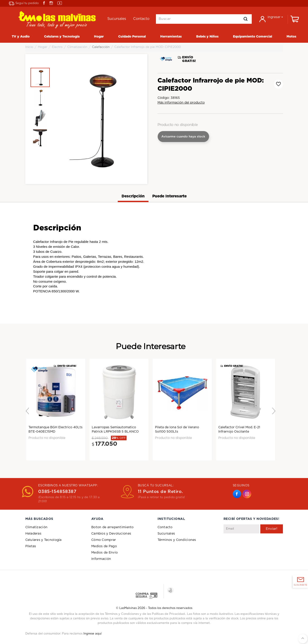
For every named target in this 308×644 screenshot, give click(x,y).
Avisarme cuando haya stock (183, 137)
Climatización (36, 527)
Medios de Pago (104, 546)
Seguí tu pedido (24, 4)
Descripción (133, 196)
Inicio (29, 47)
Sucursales (166, 534)
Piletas (31, 546)
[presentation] (258, 545)
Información (101, 559)
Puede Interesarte (169, 196)
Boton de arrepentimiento (113, 527)
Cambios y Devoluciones (111, 534)
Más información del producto (181, 103)
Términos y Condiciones (177, 540)
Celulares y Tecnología (43, 540)
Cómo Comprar (104, 540)
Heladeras (33, 534)
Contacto (165, 527)
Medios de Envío (105, 553)
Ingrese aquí (92, 634)
